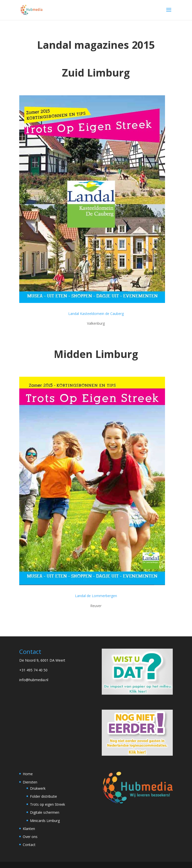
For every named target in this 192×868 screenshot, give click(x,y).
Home (28, 774)
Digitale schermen (45, 812)
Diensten (30, 782)
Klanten (29, 829)
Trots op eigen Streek (47, 804)
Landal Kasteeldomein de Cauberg (96, 314)
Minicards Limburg (45, 821)
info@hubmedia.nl (34, 680)
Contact (29, 845)
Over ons (30, 837)
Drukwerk (38, 788)
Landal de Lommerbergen (96, 596)
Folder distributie (43, 796)
